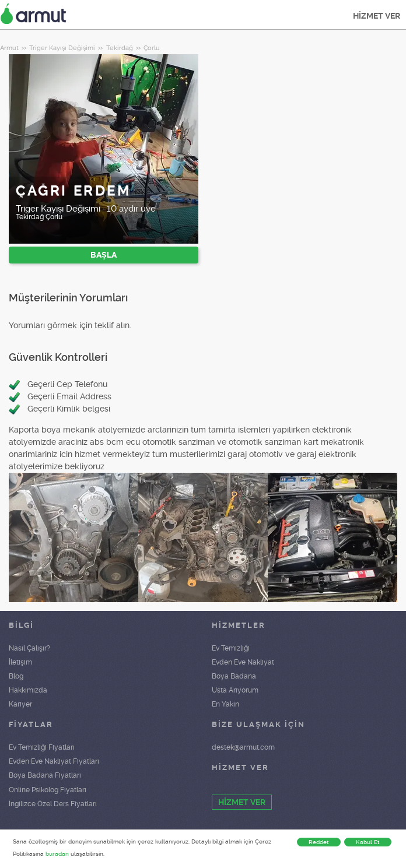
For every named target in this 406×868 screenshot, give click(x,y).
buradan (57, 854)
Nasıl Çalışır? (29, 648)
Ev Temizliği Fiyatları (42, 747)
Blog (16, 676)
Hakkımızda (28, 690)
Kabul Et (368, 842)
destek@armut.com (243, 747)
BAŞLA (104, 255)
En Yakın (225, 704)
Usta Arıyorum (235, 690)
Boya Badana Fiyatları (45, 775)
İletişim (20, 662)
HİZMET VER (377, 16)
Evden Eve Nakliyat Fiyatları (54, 761)
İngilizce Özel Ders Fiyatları (53, 804)
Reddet (319, 842)
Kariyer (20, 704)
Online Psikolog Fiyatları (48, 790)
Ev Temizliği (231, 648)
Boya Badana (234, 676)
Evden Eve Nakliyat (243, 662)
